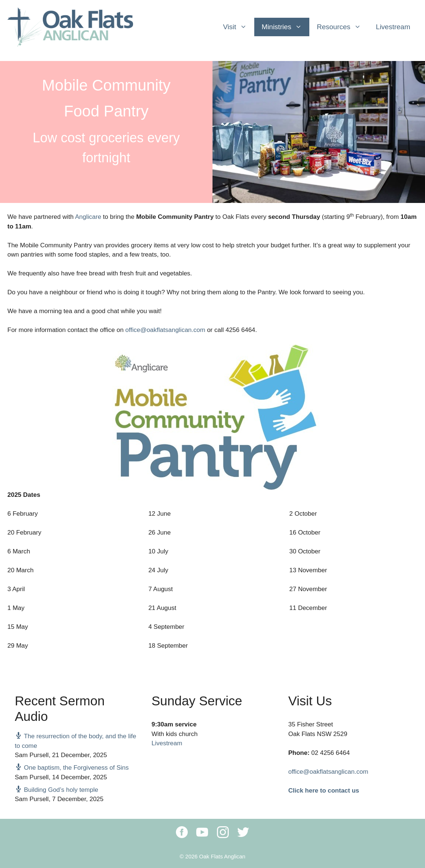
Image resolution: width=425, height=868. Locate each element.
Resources (343, 27)
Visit (239, 27)
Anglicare (88, 217)
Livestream (393, 27)
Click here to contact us (324, 791)
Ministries (285, 27)
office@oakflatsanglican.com (165, 330)
